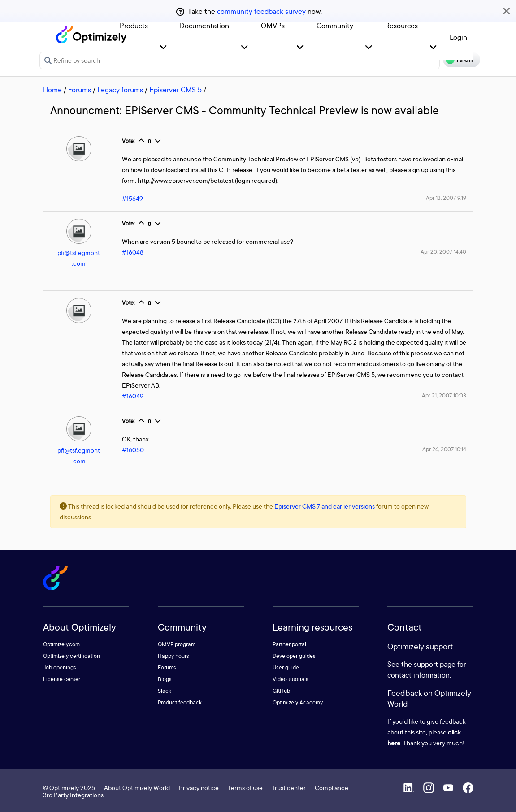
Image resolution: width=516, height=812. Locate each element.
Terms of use (245, 788)
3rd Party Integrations (73, 795)
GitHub (281, 691)
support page (435, 664)
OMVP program (177, 644)
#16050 (133, 450)
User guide (286, 667)
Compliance (332, 788)
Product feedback (180, 702)
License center (62, 679)
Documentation (204, 26)
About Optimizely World (137, 788)
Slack (165, 691)
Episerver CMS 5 (176, 90)
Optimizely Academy (298, 702)
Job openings (60, 667)
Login (458, 37)
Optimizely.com (61, 644)
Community (335, 26)
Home (52, 90)
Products (134, 26)
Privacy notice (199, 788)
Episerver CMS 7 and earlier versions (325, 506)
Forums (80, 90)
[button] (163, 48)
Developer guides (294, 656)
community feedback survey (261, 11)
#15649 (132, 198)
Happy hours (173, 656)
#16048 (133, 252)
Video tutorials (291, 679)
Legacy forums (120, 90)
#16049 (133, 396)
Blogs (165, 679)
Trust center (289, 788)
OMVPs (273, 26)
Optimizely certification (72, 656)
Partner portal (289, 644)
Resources (401, 26)
